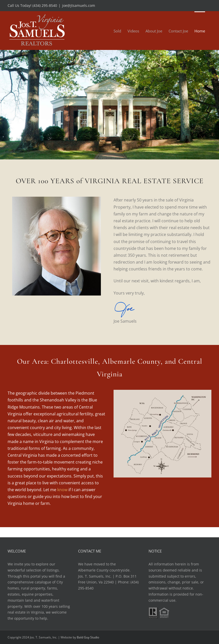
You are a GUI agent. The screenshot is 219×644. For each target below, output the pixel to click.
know (62, 490)
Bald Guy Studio (88, 637)
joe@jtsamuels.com (79, 5)
